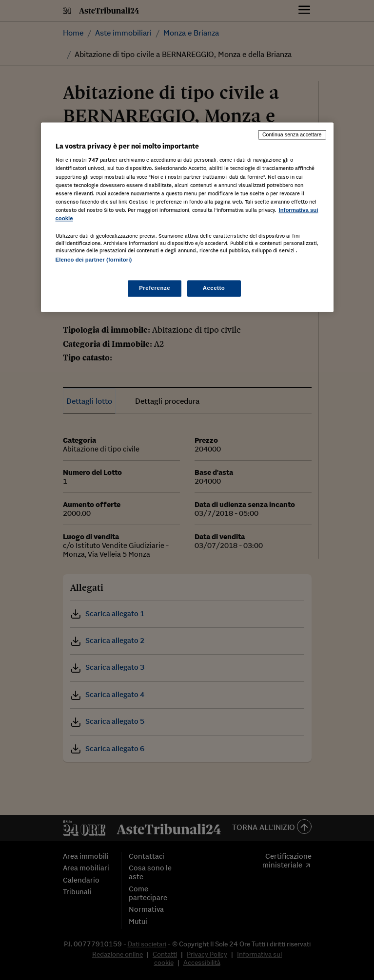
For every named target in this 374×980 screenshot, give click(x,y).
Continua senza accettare (292, 134)
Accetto (214, 288)
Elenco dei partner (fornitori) (94, 260)
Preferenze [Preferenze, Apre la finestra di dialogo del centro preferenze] (155, 288)
